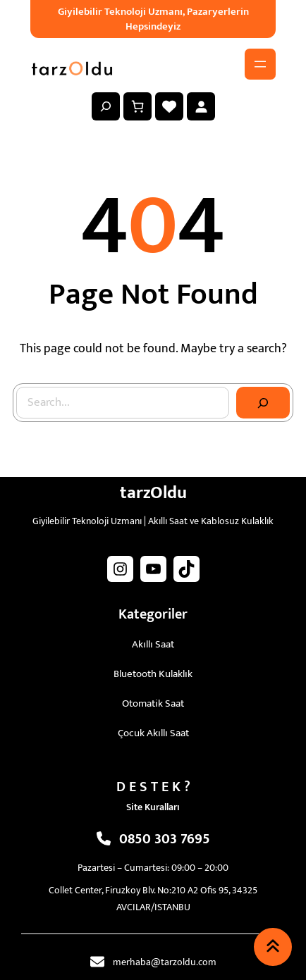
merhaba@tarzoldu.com (165, 962)
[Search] (263, 403)
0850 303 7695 (165, 839)
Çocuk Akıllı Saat (153, 733)
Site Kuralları (153, 807)
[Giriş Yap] (201, 106)
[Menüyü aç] (260, 64)
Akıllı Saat (153, 644)
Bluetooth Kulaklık (153, 674)
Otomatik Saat (153, 703)
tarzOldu (153, 493)
